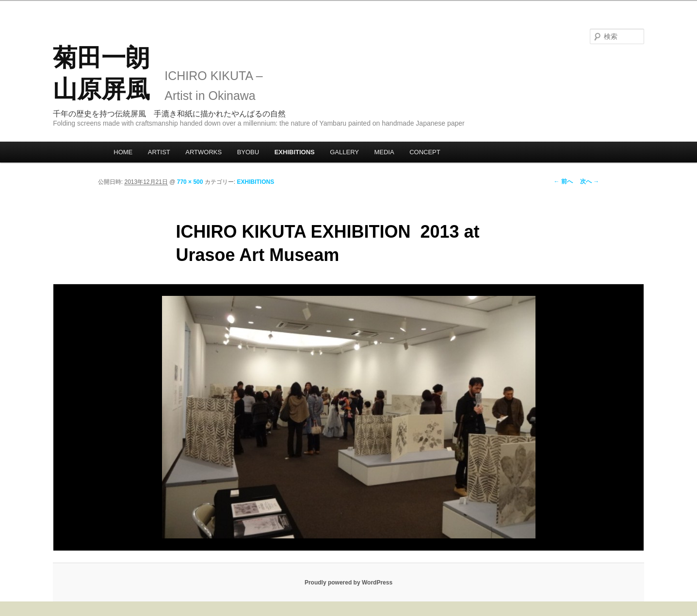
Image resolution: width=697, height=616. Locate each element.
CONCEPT (425, 152)
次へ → (590, 181)
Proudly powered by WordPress (348, 583)
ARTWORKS (203, 152)
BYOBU (248, 152)
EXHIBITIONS (295, 152)
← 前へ (563, 181)
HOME (123, 152)
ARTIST (159, 152)
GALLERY (344, 152)
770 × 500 (190, 182)
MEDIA (384, 152)
